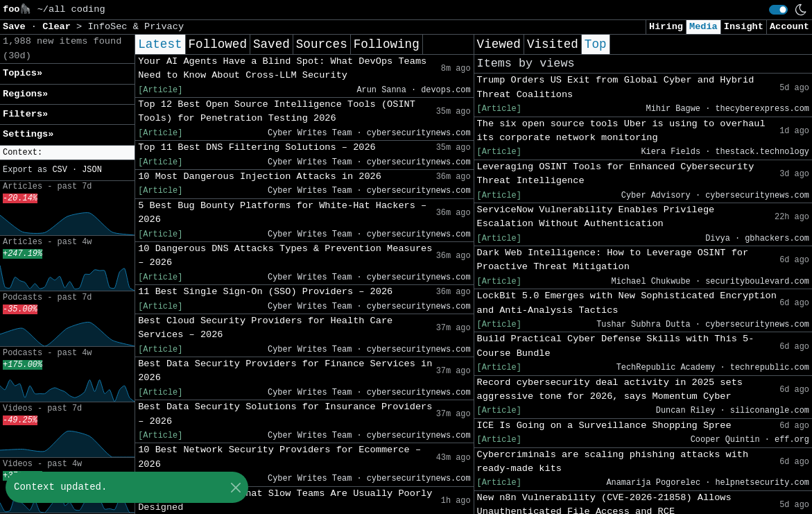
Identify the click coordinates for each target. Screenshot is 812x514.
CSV (59, 170)
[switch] (778, 10)
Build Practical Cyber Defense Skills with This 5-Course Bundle (616, 346)
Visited (553, 44)
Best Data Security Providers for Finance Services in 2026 (285, 371)
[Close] (235, 487)
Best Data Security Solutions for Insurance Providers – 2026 (285, 414)
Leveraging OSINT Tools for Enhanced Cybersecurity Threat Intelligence (616, 174)
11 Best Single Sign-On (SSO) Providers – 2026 (265, 292)
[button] (67, 153)
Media (703, 27)
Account (789, 27)
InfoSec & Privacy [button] (136, 27)
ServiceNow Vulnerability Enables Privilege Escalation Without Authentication (596, 217)
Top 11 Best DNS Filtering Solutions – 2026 (257, 147)
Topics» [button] (23, 73)
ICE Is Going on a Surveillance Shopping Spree (604, 426)
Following (387, 44)
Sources (322, 44)
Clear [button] (59, 27)
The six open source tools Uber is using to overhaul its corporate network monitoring (621, 131)
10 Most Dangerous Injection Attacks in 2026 (260, 177)
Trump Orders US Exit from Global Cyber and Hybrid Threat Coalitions (616, 87)
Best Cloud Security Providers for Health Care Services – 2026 (265, 328)
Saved (271, 44)
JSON (92, 170)
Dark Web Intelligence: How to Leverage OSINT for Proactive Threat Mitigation (613, 260)
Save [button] (17, 27)
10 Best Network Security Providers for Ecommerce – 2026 (279, 457)
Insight (744, 27)
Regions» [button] (25, 94)
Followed (218, 44)
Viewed (499, 44)
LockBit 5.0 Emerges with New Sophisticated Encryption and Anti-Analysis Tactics (627, 303)
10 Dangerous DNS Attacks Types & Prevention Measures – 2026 (285, 256)
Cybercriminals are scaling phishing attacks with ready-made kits (613, 462)
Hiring (666, 27)
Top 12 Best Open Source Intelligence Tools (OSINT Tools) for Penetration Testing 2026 (277, 111)
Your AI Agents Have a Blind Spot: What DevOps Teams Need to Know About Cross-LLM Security (282, 68)
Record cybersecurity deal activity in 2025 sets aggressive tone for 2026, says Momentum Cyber (610, 389)
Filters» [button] (25, 114)
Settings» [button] (28, 134)
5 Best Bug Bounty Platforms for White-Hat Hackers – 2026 (282, 213)
